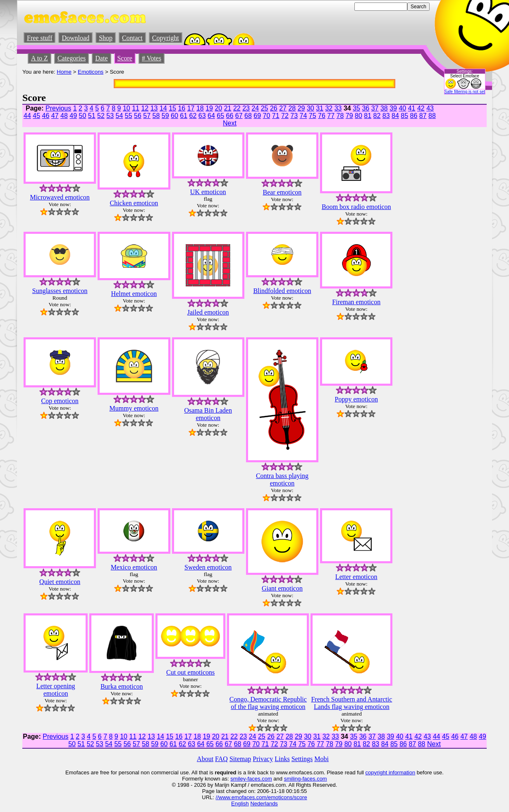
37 (375, 108)
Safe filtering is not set (465, 92)
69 (257, 116)
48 (64, 116)
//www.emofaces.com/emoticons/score (262, 797)
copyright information (391, 772)
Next (230, 123)
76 (322, 116)
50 (83, 116)
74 (303, 116)
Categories (72, 58)
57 (147, 116)
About (205, 759)
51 (92, 116)
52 (101, 116)
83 (386, 116)
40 (402, 108)
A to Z (39, 58)
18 (200, 108)
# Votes (152, 58)
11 (136, 108)
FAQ (221, 759)
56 (138, 116)
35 (356, 108)
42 (421, 108)
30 (311, 108)
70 (267, 116)
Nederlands (264, 804)
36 (366, 108)
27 (283, 108)
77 (331, 116)
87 (423, 116)
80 (358, 116)
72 (285, 116)
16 (182, 108)
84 (395, 116)
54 (119, 116)
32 (329, 108)
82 (377, 116)
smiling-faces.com (306, 779)
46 (46, 116)
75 (313, 116)
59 (165, 116)
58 (156, 116)
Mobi (321, 759)
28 (292, 108)
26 (274, 108)
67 (239, 116)
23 (246, 108)
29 (301, 108)
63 (202, 116)
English (240, 804)
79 (349, 116)
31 (320, 108)
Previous (58, 108)
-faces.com (259, 779)
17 (191, 108)
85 (404, 116)
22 (237, 108)
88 (432, 116)
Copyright (166, 38)
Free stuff (39, 38)
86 (414, 116)
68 (248, 116)
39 (393, 108)
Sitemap (240, 759)
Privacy (263, 759)
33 (338, 108)
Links (282, 759)
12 (145, 108)
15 (172, 108)
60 (174, 116)
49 (73, 116)
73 (294, 116)
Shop (106, 38)
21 (228, 108)
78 (340, 116)
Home (64, 72)
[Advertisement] (462, 228)
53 (110, 116)
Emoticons (91, 72)
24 (255, 108)
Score (125, 58)
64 (211, 116)
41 (412, 108)
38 (384, 108)
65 (220, 116)
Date (101, 58)
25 (265, 108)
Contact (132, 38)
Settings (302, 759)
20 (218, 108)
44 (27, 116)
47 (55, 116)
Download (75, 38)
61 (184, 116)
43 (430, 108)
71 (276, 116)
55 (129, 116)
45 (36, 116)
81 (368, 116)
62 (193, 116)
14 (163, 108)
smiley (238, 779)
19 (209, 108)
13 (154, 108)
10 (127, 108)
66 (230, 116)
